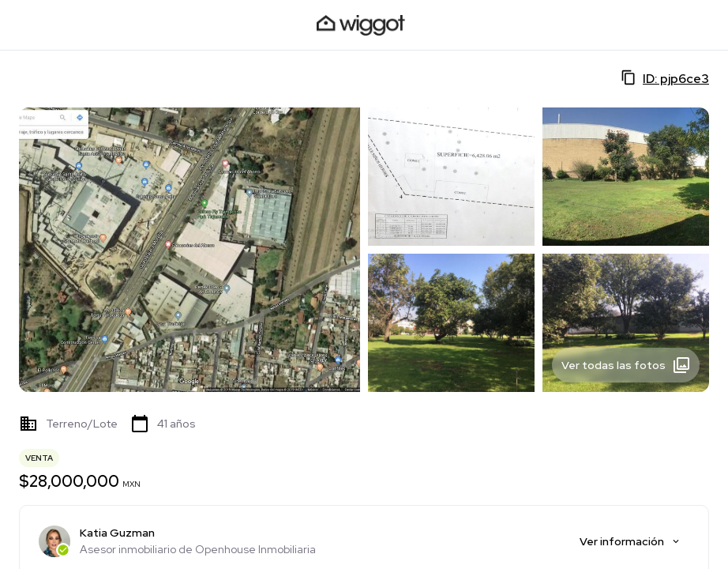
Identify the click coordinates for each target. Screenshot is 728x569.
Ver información (630, 541)
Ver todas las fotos (626, 365)
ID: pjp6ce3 (665, 78)
